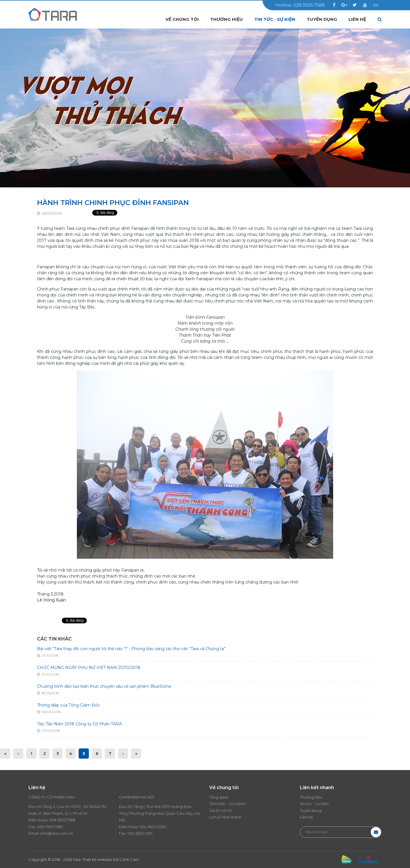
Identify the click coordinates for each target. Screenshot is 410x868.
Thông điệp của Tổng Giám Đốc (68, 705)
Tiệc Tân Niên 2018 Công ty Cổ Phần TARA (79, 724)
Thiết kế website (97, 859)
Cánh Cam (129, 859)
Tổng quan (219, 797)
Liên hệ (357, 19)
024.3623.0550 (153, 827)
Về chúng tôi (182, 19)
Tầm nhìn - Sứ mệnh (227, 804)
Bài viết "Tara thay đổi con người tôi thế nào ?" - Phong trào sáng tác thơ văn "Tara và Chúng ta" (131, 649)
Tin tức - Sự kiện (275, 19)
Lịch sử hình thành (225, 817)
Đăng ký (376, 832)
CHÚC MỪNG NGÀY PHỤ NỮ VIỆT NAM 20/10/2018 (89, 668)
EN (376, 5)
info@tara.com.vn (57, 833)
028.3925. (58, 820)
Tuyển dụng (322, 19)
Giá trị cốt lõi (221, 810)
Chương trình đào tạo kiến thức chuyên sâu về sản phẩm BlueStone (104, 686)
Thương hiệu (226, 19)
